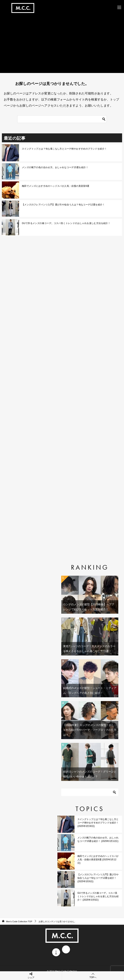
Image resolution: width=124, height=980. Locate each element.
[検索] (62, 119)
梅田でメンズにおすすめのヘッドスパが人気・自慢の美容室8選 (56, 186)
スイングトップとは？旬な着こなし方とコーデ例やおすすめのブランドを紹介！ (64, 149)
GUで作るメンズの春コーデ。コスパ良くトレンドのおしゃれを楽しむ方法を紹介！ (66, 223)
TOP (19, 921)
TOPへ (93, 976)
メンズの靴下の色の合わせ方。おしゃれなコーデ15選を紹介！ (55, 167)
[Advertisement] (62, 41)
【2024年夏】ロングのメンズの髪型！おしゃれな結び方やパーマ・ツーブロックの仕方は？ (90, 730)
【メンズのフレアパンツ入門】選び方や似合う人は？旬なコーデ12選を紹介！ (63, 205)
